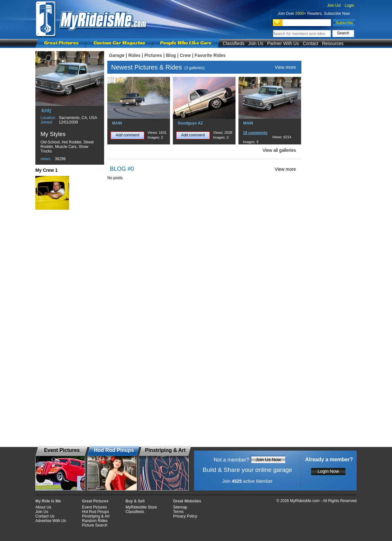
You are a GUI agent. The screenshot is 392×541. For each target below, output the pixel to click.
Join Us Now (268, 460)
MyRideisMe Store (141, 507)
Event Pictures (94, 507)
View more (285, 67)
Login (349, 5)
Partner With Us (283, 43)
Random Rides (95, 521)
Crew (185, 55)
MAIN (117, 123)
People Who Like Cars (186, 43)
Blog (171, 55)
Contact (310, 43)
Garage (117, 55)
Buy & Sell (135, 501)
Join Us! (334, 5)
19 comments (255, 133)
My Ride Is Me (48, 501)
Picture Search (95, 525)
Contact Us (45, 516)
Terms (178, 512)
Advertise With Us (51, 521)
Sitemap (180, 507)
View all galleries (279, 150)
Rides (134, 55)
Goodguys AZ (190, 123)
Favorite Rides (210, 55)
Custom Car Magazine (119, 43)
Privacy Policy (185, 516)
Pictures (153, 55)
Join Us (256, 43)
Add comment (127, 135)
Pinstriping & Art (96, 516)
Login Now (328, 471)
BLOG (118, 169)
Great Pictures (61, 43)
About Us (43, 507)
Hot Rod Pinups (95, 512)
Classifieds (234, 43)
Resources (333, 43)
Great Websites (187, 501)
